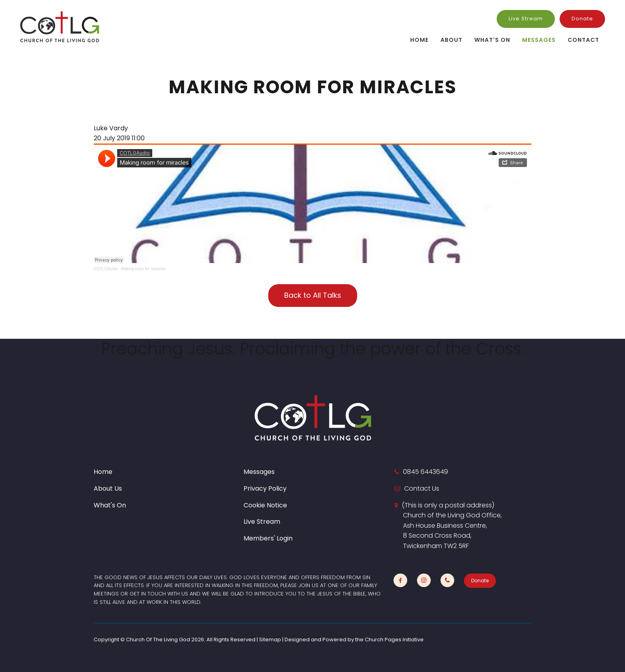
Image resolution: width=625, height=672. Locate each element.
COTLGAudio (106, 269)
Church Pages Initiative (394, 640)
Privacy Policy (265, 488)
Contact (583, 40)
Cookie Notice (265, 505)
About (451, 40)
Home (419, 40)
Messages (539, 40)
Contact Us (422, 488)
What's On (492, 40)
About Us (108, 488)
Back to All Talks (313, 295)
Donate (582, 19)
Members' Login (268, 538)
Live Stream (526, 19)
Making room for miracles (143, 269)
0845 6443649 (426, 472)
